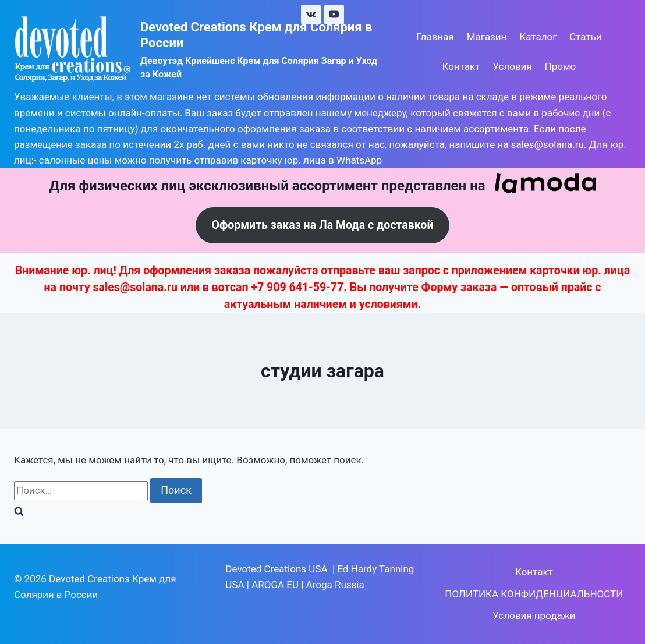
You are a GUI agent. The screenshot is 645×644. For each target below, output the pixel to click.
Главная (435, 37)
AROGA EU (275, 585)
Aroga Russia (335, 585)
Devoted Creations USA (276, 569)
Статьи (585, 37)
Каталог (538, 37)
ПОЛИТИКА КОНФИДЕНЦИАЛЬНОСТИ (534, 594)
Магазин (487, 37)
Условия (512, 66)
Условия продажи (534, 615)
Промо (561, 66)
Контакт (461, 66)
